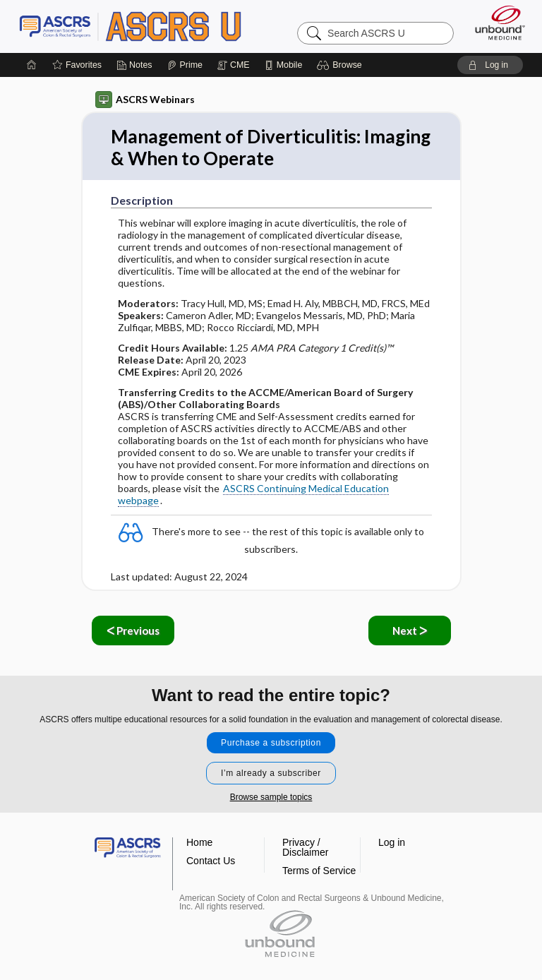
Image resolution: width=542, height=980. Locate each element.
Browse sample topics (271, 797)
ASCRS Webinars (145, 100)
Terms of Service (319, 871)
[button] (341, 65)
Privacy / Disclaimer (305, 847)
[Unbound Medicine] (495, 23)
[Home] (32, 65)
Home (199, 842)
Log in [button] (392, 842)
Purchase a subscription (271, 743)
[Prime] (185, 65)
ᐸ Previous (133, 631)
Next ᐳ (410, 631)
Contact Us (211, 861)
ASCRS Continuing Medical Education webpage (253, 494)
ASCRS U (130, 26)
